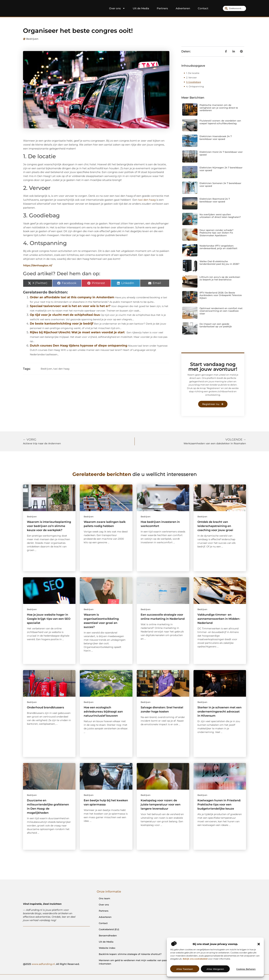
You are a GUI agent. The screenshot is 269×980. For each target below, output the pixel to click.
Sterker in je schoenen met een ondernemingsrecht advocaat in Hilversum (220, 712)
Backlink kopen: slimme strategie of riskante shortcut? (130, 954)
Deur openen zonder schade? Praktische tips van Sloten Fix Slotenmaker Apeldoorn (216, 233)
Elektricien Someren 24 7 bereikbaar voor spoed (220, 185)
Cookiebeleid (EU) (109, 929)
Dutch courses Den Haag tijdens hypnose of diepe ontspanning (79, 346)
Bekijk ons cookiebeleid (195, 959)
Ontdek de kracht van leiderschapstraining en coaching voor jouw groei (215, 526)
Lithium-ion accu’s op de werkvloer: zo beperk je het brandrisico (220, 278)
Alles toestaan (185, 969)
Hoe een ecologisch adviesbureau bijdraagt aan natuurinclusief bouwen (103, 712)
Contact (203, 8)
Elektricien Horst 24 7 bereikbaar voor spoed (221, 153)
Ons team (104, 898)
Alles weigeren (215, 969)
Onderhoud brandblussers (45, 707)
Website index (107, 948)
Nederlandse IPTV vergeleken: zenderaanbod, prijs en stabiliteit (218, 247)
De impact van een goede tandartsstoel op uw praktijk (216, 325)
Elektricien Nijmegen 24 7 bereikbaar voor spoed (221, 169)
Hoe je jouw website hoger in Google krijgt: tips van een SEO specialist (49, 619)
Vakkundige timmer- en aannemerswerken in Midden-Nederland (219, 619)
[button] (259, 944)
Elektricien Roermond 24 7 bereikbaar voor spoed (215, 200)
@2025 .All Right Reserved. (51, 964)
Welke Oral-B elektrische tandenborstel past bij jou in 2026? (219, 263)
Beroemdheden (108, 936)
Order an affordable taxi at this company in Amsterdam (72, 297)
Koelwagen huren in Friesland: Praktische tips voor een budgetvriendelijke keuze (219, 804)
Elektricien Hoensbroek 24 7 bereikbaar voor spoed (216, 138)
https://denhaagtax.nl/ (38, 265)
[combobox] (234, 8)
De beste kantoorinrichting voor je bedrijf (62, 324)
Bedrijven (32, 39)
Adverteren (183, 8)
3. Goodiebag (194, 82)
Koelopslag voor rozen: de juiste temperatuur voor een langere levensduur (161, 804)
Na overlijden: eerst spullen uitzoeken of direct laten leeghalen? (220, 216)
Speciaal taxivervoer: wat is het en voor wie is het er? (70, 306)
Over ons (117, 8)
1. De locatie (193, 73)
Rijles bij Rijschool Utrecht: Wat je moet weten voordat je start (77, 332)
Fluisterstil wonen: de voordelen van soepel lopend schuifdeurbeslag (220, 122)
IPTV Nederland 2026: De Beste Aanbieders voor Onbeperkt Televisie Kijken (221, 295)
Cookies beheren (246, 969)
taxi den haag (147, 200)
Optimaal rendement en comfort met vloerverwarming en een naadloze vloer (221, 311)
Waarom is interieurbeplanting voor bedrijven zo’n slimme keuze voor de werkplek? (49, 526)
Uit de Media (141, 8)
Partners (162, 8)
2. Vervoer (191, 77)
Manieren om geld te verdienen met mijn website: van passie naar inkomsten (137, 962)
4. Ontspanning (195, 86)
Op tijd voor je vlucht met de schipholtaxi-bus (65, 315)
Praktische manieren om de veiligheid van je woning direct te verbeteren (219, 108)
